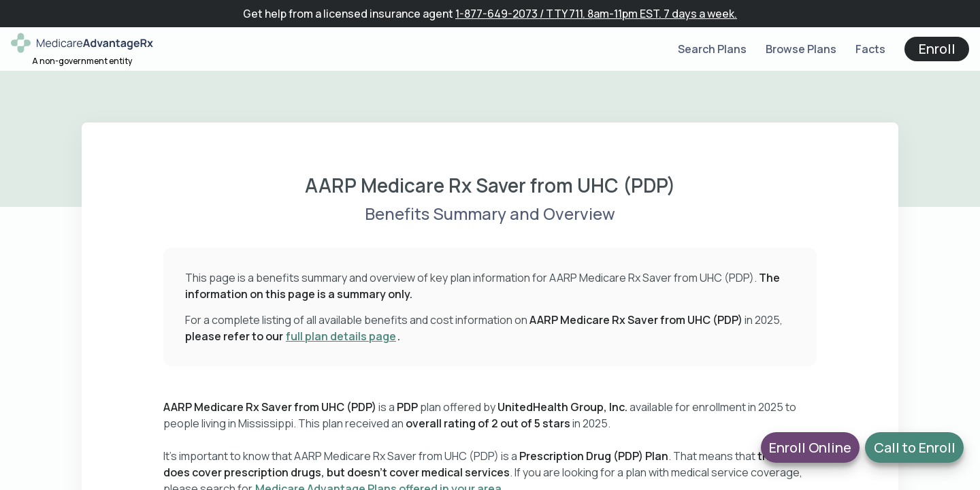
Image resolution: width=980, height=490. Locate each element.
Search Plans (712, 49)
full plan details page (341, 336)
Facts (870, 49)
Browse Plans (801, 49)
